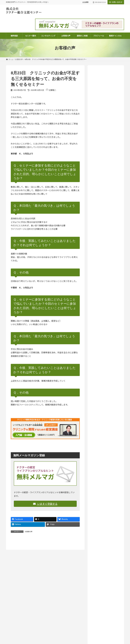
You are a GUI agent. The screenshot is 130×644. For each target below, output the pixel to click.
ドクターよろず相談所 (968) (104, 297)
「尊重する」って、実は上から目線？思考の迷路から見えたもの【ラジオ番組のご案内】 (105, 181)
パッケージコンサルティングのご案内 (61, 631)
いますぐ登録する (45, 504)
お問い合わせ (116, 2)
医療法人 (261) (100, 320)
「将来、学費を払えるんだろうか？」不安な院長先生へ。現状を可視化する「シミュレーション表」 (105, 634)
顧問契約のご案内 (54, 640)
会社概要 (85, 2)
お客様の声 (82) (99, 281)
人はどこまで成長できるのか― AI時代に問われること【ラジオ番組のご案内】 (105, 232)
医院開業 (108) (100, 325)
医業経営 (94, 153)
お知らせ (108, 172)
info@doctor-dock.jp (13, 638)
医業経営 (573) (100, 315)
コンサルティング (54, 627)
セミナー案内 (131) (100, 292)
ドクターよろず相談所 (113, 150)
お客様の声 (29, 532)
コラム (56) (99, 302)
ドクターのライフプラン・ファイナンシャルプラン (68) (107, 308)
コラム (107, 241)
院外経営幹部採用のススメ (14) (107, 336)
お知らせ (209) (98, 286)
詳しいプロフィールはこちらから (104, 132)
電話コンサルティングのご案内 (59, 636)
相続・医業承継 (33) (102, 330)
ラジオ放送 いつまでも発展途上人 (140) (106, 342)
